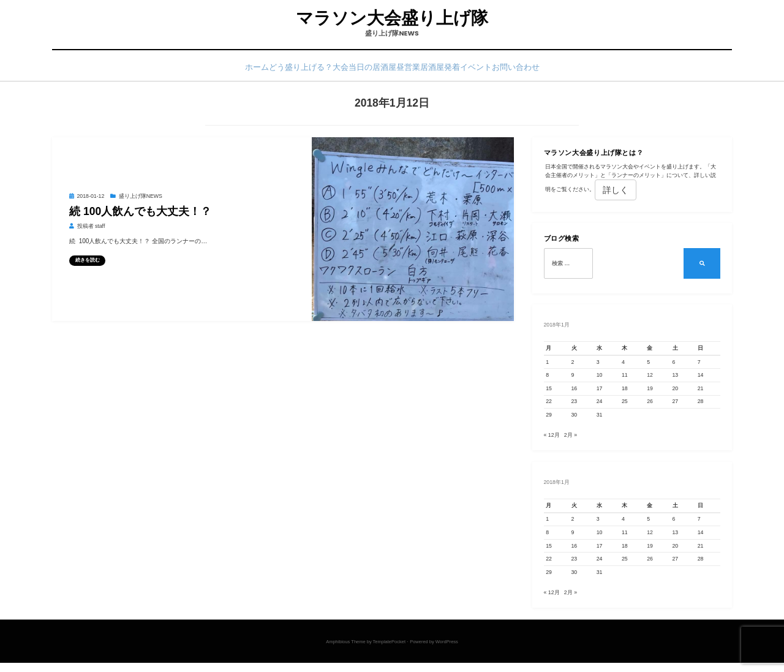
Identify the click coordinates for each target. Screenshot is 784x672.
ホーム (210, 71)
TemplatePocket (389, 651)
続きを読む (88, 264)
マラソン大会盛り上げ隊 (392, 20)
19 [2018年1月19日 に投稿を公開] (650, 393)
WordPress (447, 651)
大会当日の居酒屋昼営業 (374, 71)
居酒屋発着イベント (479, 71)
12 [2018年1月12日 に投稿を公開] (650, 380)
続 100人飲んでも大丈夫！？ (140, 216)
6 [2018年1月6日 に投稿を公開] (674, 366)
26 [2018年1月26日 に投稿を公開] (650, 406)
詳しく (616, 194)
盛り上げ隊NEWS (141, 201)
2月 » (571, 442)
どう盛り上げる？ (273, 71)
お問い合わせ (560, 71)
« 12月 (552, 442)
